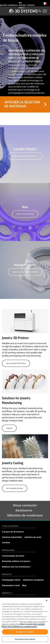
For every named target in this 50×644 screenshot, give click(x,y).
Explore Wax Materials (25, 214)
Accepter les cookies (25, 632)
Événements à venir (11, 585)
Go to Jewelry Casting (15, 488)
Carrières (6, 543)
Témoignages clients (11, 580)
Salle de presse (8, 550)
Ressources (7, 574)
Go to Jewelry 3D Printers (16, 363)
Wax (25, 207)
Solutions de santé (33, 537)
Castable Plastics (25, 149)
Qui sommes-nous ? (23, 5)
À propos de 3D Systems (13, 532)
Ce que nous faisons (10, 526)
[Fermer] (46, 600)
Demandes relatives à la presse (17, 561)
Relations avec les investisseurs (17, 567)
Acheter (31, 5)
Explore (9, 428)
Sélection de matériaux (25, 515)
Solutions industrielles (12, 537)
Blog (24, 585)
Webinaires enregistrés (33, 580)
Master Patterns (25, 265)
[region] (25, 621)
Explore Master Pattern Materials (25, 272)
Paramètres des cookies (25, 639)
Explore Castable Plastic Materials (25, 156)
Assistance (13, 5)
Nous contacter (25, 505)
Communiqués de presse (13, 556)
